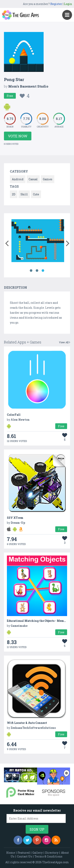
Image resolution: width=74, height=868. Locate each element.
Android (18, 179)
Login (68, 4)
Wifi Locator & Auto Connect (27, 723)
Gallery (37, 853)
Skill (24, 194)
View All (65, 342)
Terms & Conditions (48, 856)
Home (11, 853)
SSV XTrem (15, 518)
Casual (33, 179)
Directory (52, 853)
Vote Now (18, 136)
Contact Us (24, 856)
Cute (36, 194)
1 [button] (31, 271)
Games (48, 179)
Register (56, 4)
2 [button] (37, 271)
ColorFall (14, 415)
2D (14, 194)
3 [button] (43, 271)
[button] (7, 242)
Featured (24, 853)
